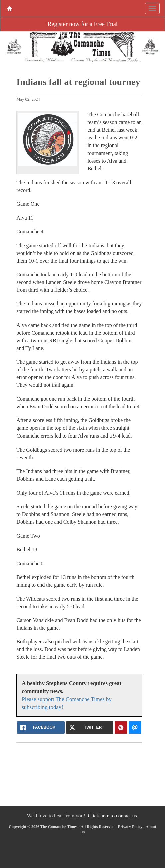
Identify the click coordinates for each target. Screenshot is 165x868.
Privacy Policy (130, 827)
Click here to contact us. (113, 815)
